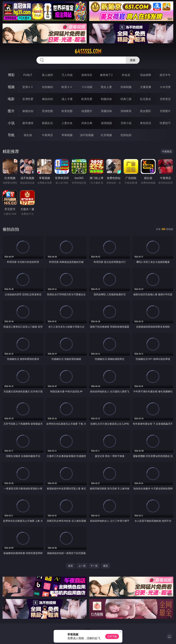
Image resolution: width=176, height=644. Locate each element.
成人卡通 (67, 99)
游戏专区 (87, 75)
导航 (11, 135)
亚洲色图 (47, 111)
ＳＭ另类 (165, 87)
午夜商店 (47, 135)
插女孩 (28, 135)
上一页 (82, 566)
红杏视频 (106, 135)
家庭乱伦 (47, 123)
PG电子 (28, 75)
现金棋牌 (146, 75)
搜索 (133, 60)
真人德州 (47, 75)
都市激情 (28, 123)
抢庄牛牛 (165, 75)
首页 (70, 566)
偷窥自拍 (28, 111)
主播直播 (146, 87)
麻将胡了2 (106, 75)
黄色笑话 (146, 123)
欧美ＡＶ (67, 87)
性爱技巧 (165, 123)
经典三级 (126, 99)
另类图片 (165, 111)
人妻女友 (67, 123)
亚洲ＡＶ (28, 87)
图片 (11, 111)
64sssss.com (88, 51)
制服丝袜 (106, 99)
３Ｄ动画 (87, 87)
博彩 (11, 75)
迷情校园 (106, 123)
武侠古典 (87, 123)
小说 (11, 123)
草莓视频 (67, 135)
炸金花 (126, 75)
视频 (11, 87)
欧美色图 (67, 111)
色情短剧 (126, 135)
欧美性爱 (87, 99)
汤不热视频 (87, 135)
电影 (11, 99)
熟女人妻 (106, 87)
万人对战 (67, 75)
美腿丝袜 (106, 111)
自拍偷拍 (47, 87)
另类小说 (126, 123)
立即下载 (112, 636)
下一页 (94, 566)
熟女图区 (146, 111)
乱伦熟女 (146, 99)
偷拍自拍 (47, 99)
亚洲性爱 (28, 99)
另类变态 (165, 99)
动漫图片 (87, 111)
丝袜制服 (126, 87)
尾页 (106, 566)
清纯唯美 (126, 111)
